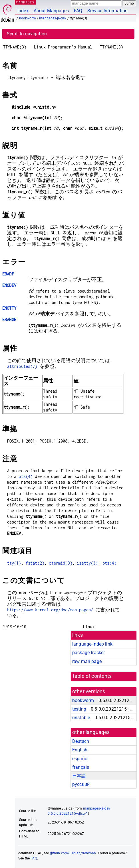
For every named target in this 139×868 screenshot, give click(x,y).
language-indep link (92, 644)
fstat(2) (35, 563)
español (80, 759)
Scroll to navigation (27, 34)
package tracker (88, 653)
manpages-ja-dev (53, 18)
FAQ (78, 11)
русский (81, 784)
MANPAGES (25, 2)
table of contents (92, 676)
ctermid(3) (61, 563)
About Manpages (51, 11)
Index (23, 11)
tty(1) (14, 563)
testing (79, 709)
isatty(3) (87, 563)
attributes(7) (22, 366)
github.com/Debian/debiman (73, 853)
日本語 (79, 776)
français (81, 767)
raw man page (87, 661)
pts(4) (26, 476)
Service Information (107, 11)
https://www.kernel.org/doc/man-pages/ (50, 610)
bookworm (28, 18)
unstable (81, 718)
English (80, 750)
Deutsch (81, 741)
